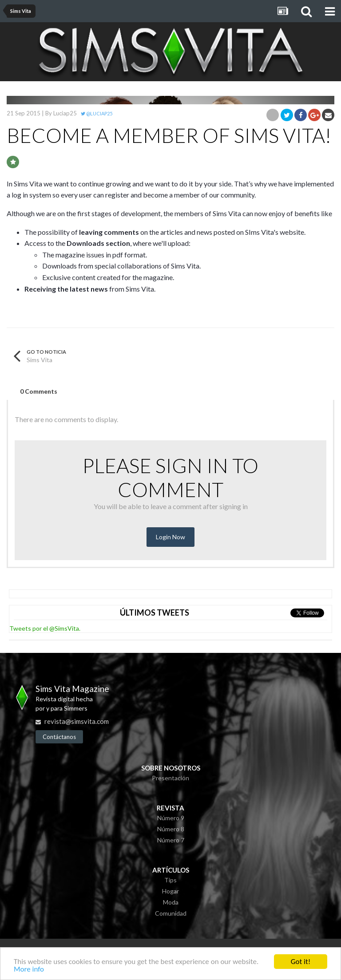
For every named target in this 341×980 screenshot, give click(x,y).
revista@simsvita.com (77, 721)
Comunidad (171, 913)
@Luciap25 (97, 113)
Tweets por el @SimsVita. (45, 628)
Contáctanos (59, 737)
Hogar (170, 891)
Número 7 (171, 840)
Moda (171, 902)
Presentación (170, 778)
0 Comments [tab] (39, 391)
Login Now (170, 537)
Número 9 (171, 818)
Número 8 (171, 829)
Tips (170, 880)
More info (29, 970)
